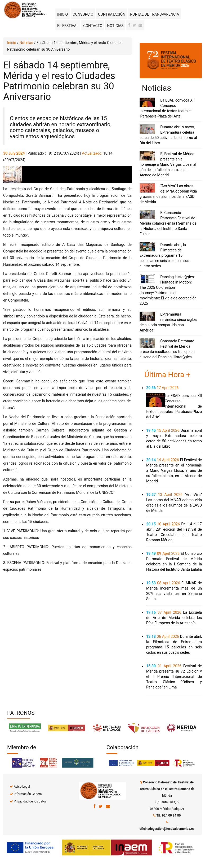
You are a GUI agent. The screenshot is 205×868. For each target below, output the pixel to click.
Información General (28, 794)
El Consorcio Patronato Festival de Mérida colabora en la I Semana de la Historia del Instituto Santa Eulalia (168, 223)
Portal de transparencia (155, 14)
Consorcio (83, 14)
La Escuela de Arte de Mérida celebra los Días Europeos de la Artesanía (174, 618)
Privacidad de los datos (30, 801)
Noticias (115, 26)
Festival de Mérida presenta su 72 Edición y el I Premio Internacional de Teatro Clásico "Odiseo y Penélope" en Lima (174, 677)
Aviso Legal (22, 787)
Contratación (112, 14)
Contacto (93, 26)
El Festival (68, 26)
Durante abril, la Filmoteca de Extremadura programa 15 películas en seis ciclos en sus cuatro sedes (164, 255)
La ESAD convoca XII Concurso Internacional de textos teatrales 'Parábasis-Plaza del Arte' (174, 406)
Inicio (63, 14)
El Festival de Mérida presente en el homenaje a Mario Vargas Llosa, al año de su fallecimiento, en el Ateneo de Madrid (168, 164)
